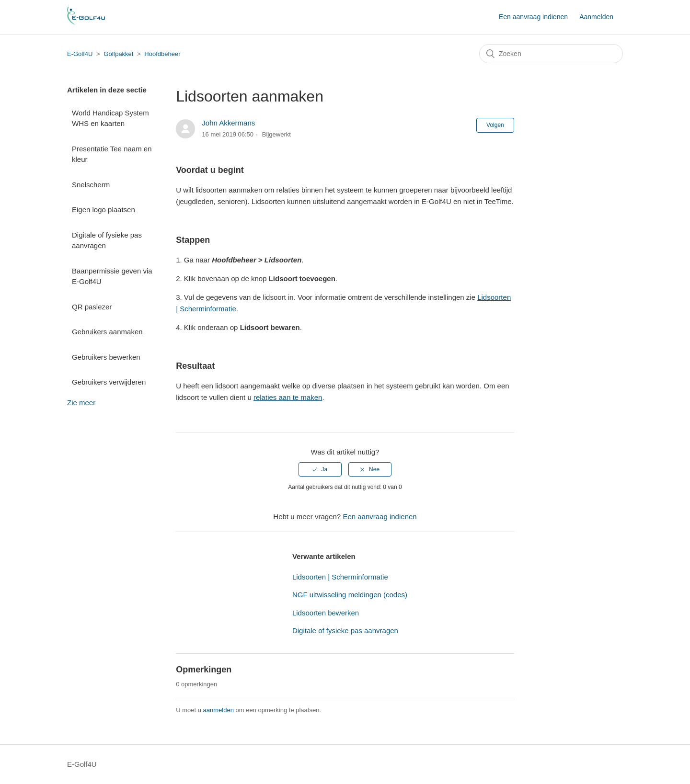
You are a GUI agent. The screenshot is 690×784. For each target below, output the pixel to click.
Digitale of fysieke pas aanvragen (107, 240)
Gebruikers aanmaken (107, 332)
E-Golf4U (80, 54)
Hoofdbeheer (162, 54)
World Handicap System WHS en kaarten (110, 118)
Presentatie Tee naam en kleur (112, 154)
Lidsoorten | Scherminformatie (340, 577)
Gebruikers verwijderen (109, 382)
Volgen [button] (495, 125)
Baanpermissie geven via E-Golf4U (112, 276)
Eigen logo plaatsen (103, 210)
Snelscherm (91, 185)
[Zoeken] (551, 54)
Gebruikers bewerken (106, 357)
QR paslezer (92, 307)
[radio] (320, 469)
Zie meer (81, 403)
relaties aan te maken (288, 397)
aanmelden (218, 710)
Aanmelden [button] (596, 17)
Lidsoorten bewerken (326, 613)
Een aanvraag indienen (533, 17)
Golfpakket (118, 54)
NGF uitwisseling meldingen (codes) (350, 595)
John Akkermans (228, 123)
